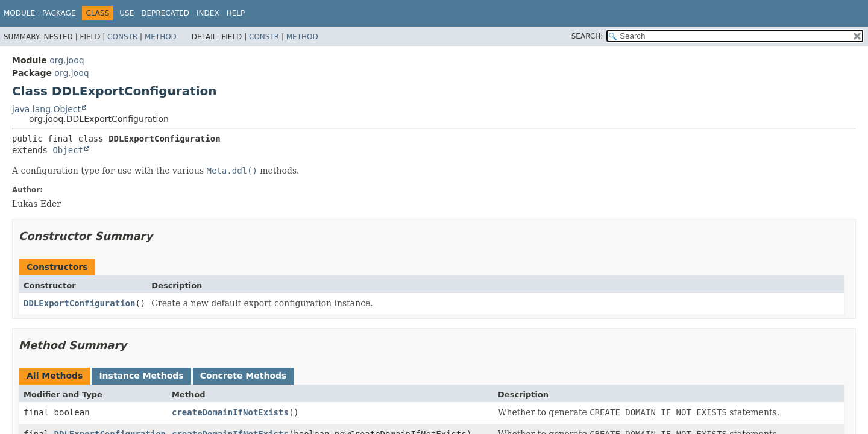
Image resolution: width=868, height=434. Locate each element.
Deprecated (165, 13)
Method (161, 37)
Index (208, 13)
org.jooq (67, 60)
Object (68, 150)
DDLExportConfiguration (79, 303)
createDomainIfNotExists (230, 412)
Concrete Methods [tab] (244, 376)
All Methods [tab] (55, 376)
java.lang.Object (46, 109)
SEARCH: (587, 36)
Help (236, 13)
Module (19, 13)
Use (127, 13)
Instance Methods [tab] (141, 376)
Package (59, 13)
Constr (122, 37)
